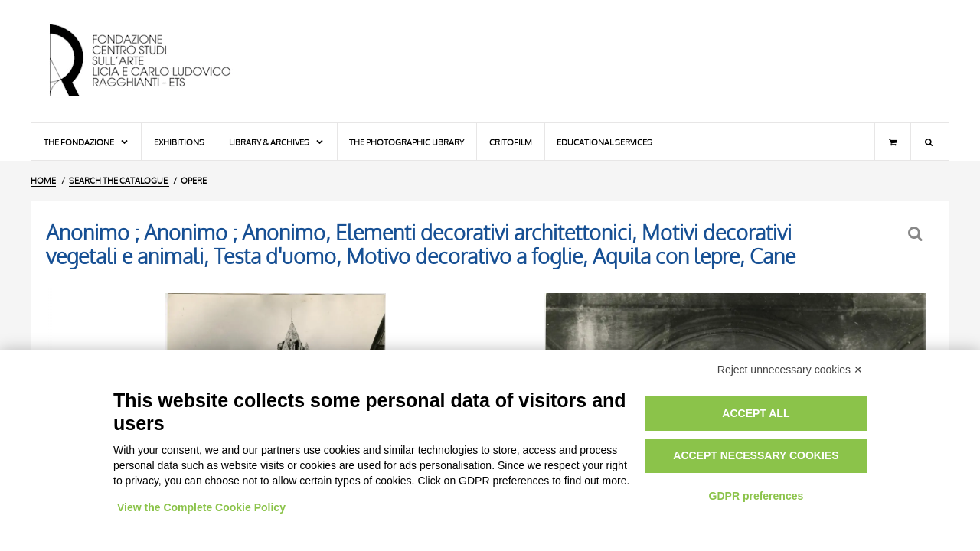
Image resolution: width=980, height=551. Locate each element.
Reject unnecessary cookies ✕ (790, 370)
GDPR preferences (756, 496)
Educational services (604, 142)
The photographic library (407, 142)
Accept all (756, 413)
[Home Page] (153, 61)
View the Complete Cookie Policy (201, 507)
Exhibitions (179, 142)
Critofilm (511, 142)
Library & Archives (277, 142)
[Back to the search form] (917, 234)
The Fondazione (87, 142)
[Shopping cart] (893, 142)
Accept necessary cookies (756, 455)
